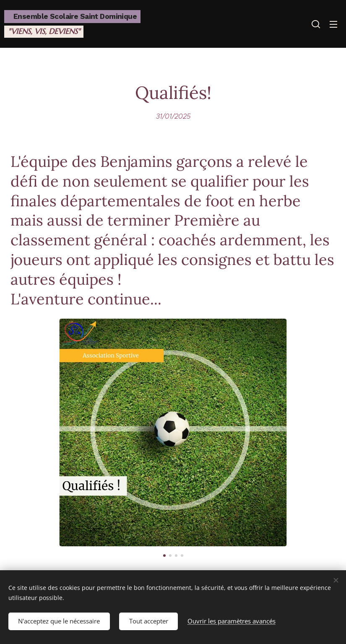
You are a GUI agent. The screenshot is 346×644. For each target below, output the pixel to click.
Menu (333, 24)
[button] (316, 24)
